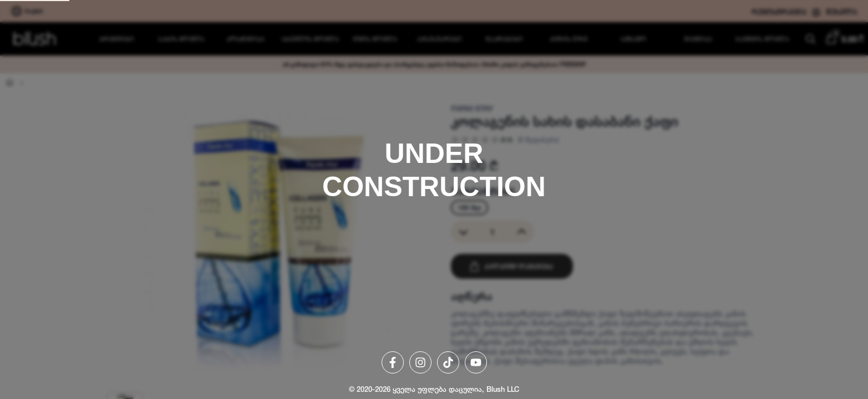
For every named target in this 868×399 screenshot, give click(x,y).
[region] (434, 199)
